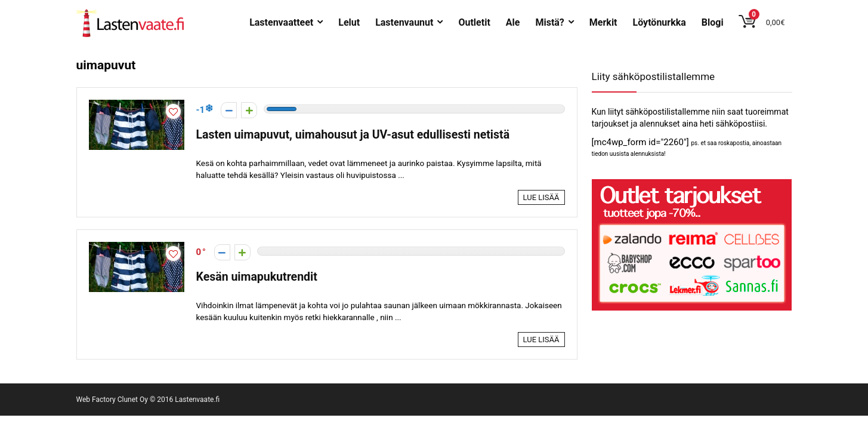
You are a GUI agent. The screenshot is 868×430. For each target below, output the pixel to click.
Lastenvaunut (404, 22)
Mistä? (549, 22)
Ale (513, 22)
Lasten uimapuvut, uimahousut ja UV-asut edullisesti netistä (353, 135)
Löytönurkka (660, 22)
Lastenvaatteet (281, 22)
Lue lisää (541, 197)
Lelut (349, 22)
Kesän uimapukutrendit (257, 277)
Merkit (603, 22)
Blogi (713, 22)
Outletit (474, 22)
